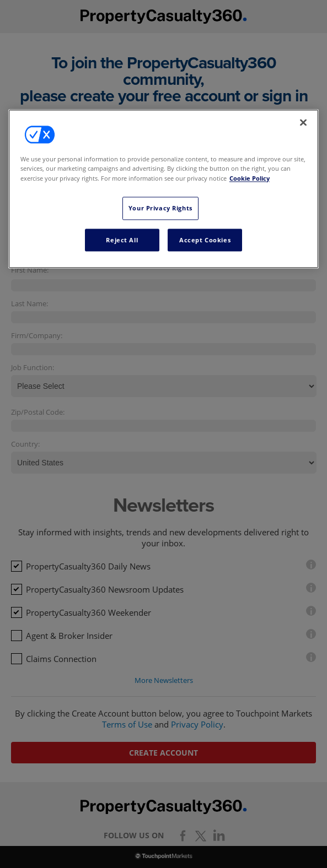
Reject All (122, 240)
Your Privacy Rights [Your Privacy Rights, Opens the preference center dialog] (160, 208)
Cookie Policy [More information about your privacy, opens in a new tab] (250, 178)
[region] (163, 189)
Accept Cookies (205, 240)
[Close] (303, 123)
